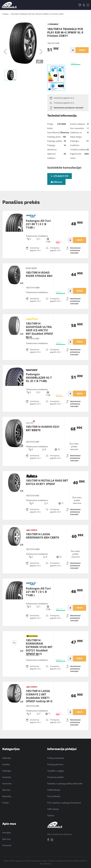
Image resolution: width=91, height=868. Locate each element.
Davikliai (6, 764)
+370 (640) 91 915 (60, 176)
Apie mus (7, 839)
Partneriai (7, 845)
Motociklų (7, 796)
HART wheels (53, 809)
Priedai (6, 803)
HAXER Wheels (54, 790)
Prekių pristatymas (56, 758)
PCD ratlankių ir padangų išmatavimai (64, 803)
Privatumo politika (55, 777)
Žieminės (6, 790)
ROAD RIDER (31, 268)
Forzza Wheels (54, 796)
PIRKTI (82, 50)
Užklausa (56, 182)
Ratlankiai (7, 758)
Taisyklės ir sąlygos (56, 771)
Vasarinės (7, 777)
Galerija (51, 816)
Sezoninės (7, 784)
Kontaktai (7, 833)
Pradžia (5, 14)
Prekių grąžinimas (55, 764)
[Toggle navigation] (88, 5)
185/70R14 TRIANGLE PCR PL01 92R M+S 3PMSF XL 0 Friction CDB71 (37, 14)
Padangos (7, 771)
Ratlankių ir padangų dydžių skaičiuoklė (65, 784)
